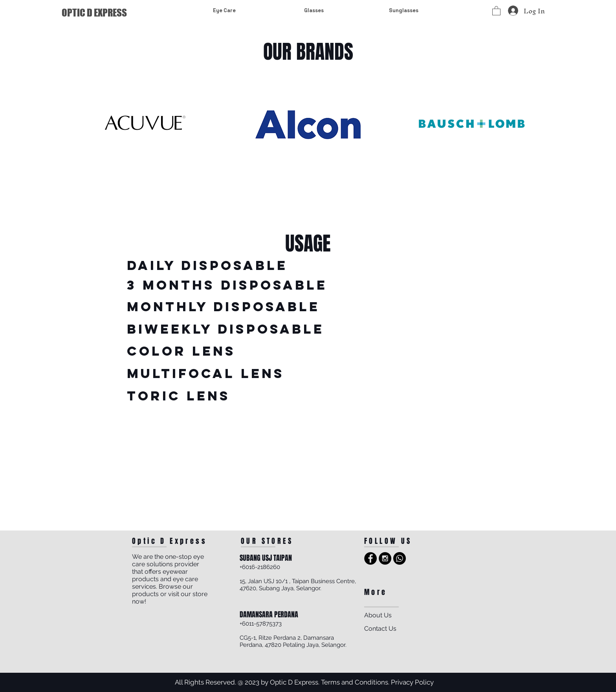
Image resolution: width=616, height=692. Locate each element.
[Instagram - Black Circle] (385, 558)
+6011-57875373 (261, 624)
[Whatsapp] (400, 558)
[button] (496, 10)
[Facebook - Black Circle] (370, 558)
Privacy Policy (412, 682)
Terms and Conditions (355, 682)
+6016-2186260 (260, 567)
